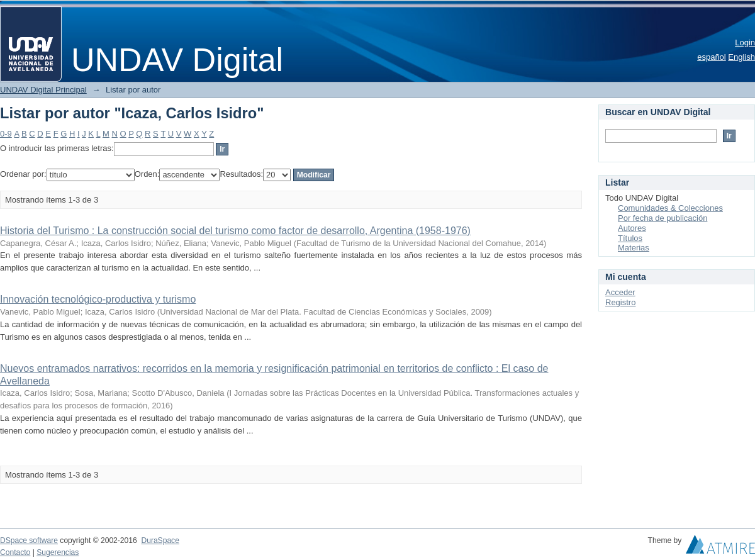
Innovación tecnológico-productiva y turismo (98, 299)
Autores (632, 228)
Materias (634, 248)
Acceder (620, 292)
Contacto (15, 552)
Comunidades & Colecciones (670, 208)
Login (745, 42)
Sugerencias (58, 552)
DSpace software (29, 540)
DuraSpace (160, 540)
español (712, 57)
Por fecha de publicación (663, 218)
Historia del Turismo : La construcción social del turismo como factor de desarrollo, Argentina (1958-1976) (235, 231)
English (741, 57)
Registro (620, 302)
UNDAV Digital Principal (43, 90)
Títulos (630, 238)
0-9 (6, 134)
